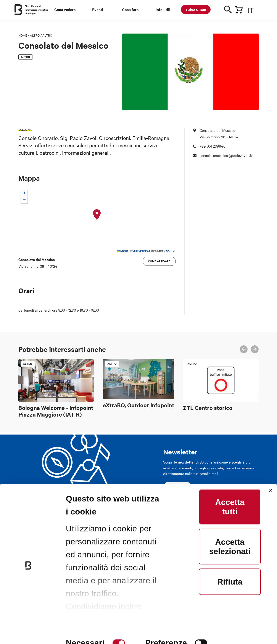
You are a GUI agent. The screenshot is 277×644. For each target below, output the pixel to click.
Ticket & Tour (196, 10)
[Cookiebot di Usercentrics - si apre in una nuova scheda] (28, 631)
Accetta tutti (230, 472)
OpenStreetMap (141, 251)
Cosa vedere (65, 10)
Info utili (163, 10)
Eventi (98, 10)
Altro (35, 35)
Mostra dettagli (95, 631)
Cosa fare (130, 10)
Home (23, 35)
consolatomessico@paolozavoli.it (226, 155)
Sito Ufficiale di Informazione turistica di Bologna (37, 10)
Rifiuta (230, 547)
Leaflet (123, 251)
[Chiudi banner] (270, 456)
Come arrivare (159, 261)
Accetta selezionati (230, 512)
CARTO (170, 251)
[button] (97, 215)
